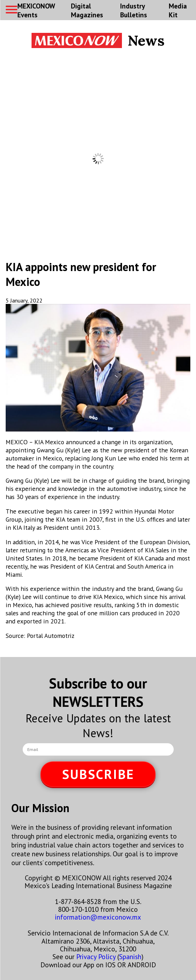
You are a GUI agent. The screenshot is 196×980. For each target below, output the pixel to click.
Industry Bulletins (134, 10)
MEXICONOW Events (36, 10)
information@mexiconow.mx (98, 917)
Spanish (130, 956)
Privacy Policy (96, 956)
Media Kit (178, 10)
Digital (87, 10)
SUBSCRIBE (98, 774)
